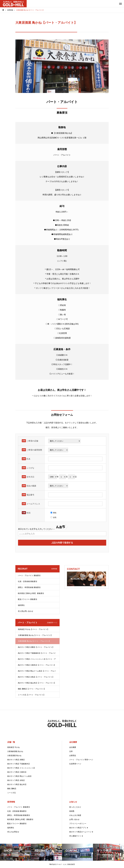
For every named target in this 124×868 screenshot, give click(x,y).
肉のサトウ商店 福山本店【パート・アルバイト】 (37, 683)
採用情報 (11, 802)
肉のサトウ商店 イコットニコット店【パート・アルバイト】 (37, 660)
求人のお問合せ (13, 832)
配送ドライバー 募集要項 (27, 599)
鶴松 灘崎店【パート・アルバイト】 (32, 689)
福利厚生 (21, 605)
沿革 (71, 751)
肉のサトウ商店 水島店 (16, 780)
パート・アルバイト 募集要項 (29, 575)
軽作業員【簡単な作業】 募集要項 (31, 593)
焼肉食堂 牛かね (13, 747)
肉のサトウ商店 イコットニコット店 (21, 768)
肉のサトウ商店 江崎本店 (17, 772)
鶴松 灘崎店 (12, 789)
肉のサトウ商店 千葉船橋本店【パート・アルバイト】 (37, 654)
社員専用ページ (75, 764)
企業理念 (73, 756)
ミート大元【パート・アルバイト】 (31, 695)
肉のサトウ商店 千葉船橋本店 (19, 764)
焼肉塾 (72, 811)
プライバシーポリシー (78, 824)
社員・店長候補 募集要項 (27, 581)
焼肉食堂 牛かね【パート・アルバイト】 (33, 629)
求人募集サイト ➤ (76, 836)
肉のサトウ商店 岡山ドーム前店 (19, 776)
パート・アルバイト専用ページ (81, 760)
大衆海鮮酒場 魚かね (15, 751)
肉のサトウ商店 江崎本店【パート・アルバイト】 (37, 665)
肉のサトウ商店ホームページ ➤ (81, 832)
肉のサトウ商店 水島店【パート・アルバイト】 (36, 677)
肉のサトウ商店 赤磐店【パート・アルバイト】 (36, 647)
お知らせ (73, 802)
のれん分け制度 (75, 815)
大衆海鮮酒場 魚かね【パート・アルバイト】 (35, 635)
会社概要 (73, 742)
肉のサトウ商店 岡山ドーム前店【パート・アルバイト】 (37, 672)
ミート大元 (12, 793)
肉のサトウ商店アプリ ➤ (79, 828)
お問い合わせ (74, 819)
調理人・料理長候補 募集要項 (29, 587)
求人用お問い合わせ (26, 611)
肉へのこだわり (75, 807)
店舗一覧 (11, 742)
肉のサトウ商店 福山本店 (17, 784)
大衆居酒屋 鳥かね (14, 756)
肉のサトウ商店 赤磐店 (16, 760)
